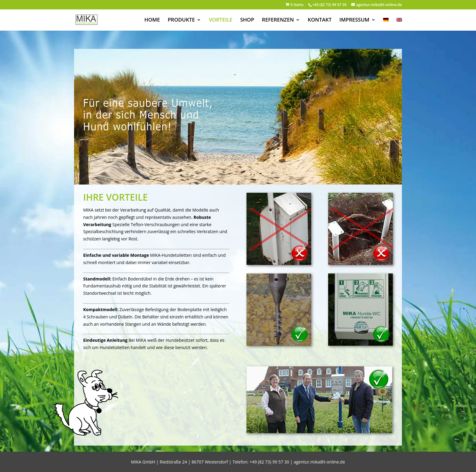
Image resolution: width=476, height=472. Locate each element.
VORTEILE (221, 20)
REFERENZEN (278, 20)
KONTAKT (320, 20)
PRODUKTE (181, 20)
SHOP (247, 20)
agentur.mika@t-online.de (319, 462)
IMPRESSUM (354, 20)
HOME (152, 20)
